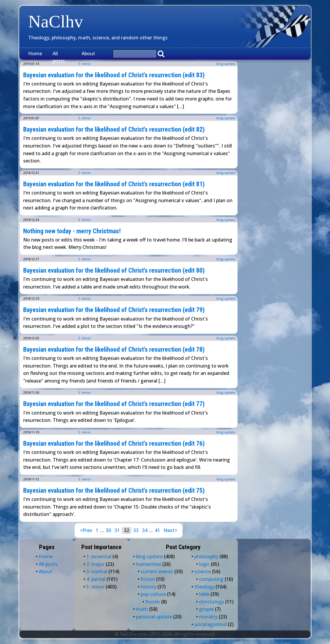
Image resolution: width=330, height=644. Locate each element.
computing (211, 579)
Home (35, 53)
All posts (59, 57)
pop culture (153, 594)
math (142, 609)
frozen (153, 602)
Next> (170, 530)
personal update (154, 617)
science (203, 571)
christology (212, 602)
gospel (206, 609)
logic (204, 564)
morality (208, 617)
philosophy (206, 556)
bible (204, 594)
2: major (95, 564)
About (88, 53)
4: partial (96, 579)
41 (157, 530)
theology (204, 587)
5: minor (85, 118)
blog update (226, 64)
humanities (149, 564)
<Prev (86, 530)
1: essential (99, 556)
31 (117, 530)
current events (157, 571)
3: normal (97, 571)
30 (108, 530)
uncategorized (211, 624)
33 (136, 530)
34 (145, 530)
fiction (148, 579)
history (148, 587)
